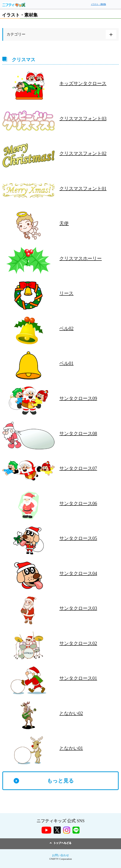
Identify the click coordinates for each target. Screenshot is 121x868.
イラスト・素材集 (98, 4)
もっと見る (60, 781)
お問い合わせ (60, 855)
